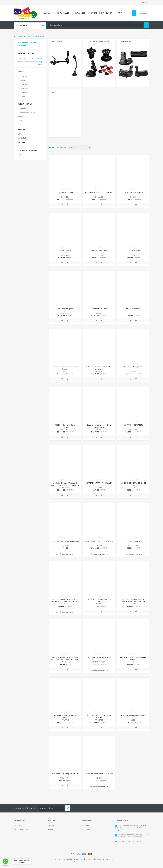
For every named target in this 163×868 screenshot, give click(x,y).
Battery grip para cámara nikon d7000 (99, 541)
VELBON (24, 92)
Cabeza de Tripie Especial (133, 192)
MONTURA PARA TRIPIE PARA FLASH (99, 773)
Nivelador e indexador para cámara (65, 773)
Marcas (21, 71)
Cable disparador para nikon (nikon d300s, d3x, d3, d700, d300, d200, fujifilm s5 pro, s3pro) (133, 601)
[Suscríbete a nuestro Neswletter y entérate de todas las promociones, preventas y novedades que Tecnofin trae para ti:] (51, 808)
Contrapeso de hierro (65, 251)
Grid (50, 148)
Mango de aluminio (133, 309)
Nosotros (51, 826)
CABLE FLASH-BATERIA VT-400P (99, 657)
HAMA (23, 80)
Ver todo (21, 142)
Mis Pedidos (86, 829)
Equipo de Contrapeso (65, 309)
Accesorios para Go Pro (98, 41)
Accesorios (58, 41)
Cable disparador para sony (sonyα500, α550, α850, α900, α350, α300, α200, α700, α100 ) (65, 659)
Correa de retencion (133, 251)
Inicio (15, 36)
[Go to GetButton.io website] (5, 866)
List (53, 148)
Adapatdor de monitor (65, 192)
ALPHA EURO (23, 138)
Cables (55, 92)
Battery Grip (127, 41)
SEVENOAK (25, 84)
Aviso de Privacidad (21, 829)
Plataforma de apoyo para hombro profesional (99, 368)
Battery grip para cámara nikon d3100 (65, 541)
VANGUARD (25, 88)
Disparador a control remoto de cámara (65, 717)
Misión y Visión (19, 826)
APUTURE (24, 76)
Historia (50, 829)
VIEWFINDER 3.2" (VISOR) (133, 425)
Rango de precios (26, 53)
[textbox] (96, 25)
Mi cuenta (146, 2)
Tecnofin (86, 862)
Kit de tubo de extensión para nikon (133, 715)
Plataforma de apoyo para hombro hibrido (65, 368)
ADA (19, 134)
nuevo (20, 154)
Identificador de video (99, 309)
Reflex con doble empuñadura (133, 367)
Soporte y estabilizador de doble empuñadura (99, 426)
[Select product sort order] (79, 148)
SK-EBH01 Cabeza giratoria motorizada (65, 426)
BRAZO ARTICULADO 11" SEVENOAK (99, 192)
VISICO (23, 96)
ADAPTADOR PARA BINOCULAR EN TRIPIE (99, 484)
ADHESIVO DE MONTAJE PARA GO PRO (133, 484)
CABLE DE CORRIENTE (133, 541)
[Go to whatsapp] (5, 861)
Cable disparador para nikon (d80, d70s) (99, 600)
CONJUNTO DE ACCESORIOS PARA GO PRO (133, 658)
